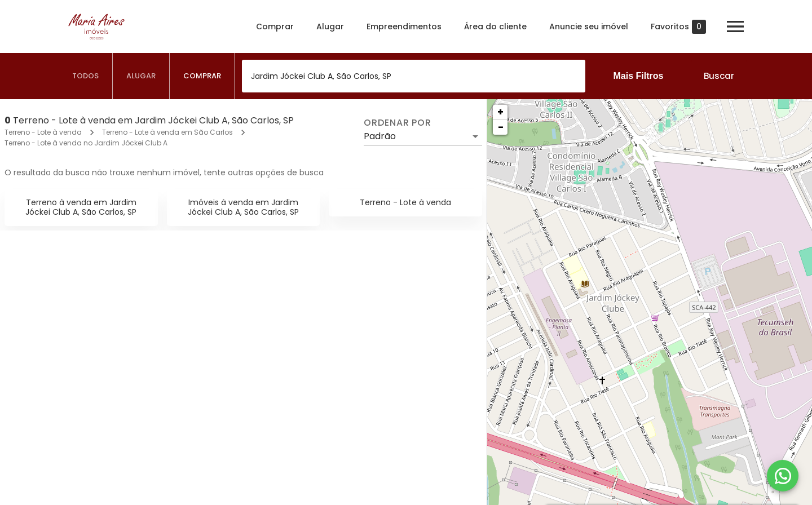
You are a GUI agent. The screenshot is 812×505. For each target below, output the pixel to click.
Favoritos (678, 27)
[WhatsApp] (783, 476)
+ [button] (500, 112)
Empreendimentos (404, 26)
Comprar (275, 26)
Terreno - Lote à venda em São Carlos (167, 132)
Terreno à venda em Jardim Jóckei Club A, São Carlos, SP (81, 207)
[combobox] (414, 76)
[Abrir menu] (735, 26)
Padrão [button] (380, 136)
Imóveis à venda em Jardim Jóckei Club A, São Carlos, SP (243, 207)
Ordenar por (398, 123)
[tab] (86, 76)
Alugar (330, 26)
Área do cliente (495, 26)
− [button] (501, 127)
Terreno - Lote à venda (43, 132)
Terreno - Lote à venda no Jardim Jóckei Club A (86, 143)
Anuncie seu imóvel (589, 26)
